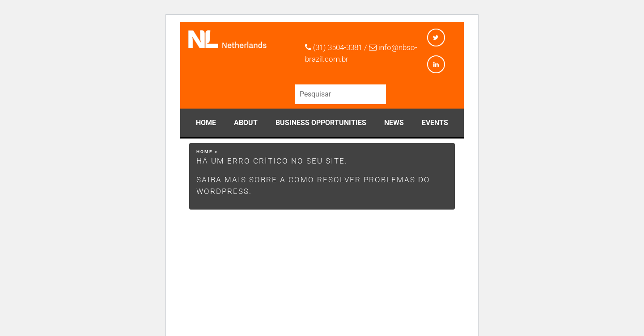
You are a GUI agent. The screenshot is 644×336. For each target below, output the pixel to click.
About (246, 123)
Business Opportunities (321, 123)
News (394, 123)
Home (206, 123)
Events (435, 123)
